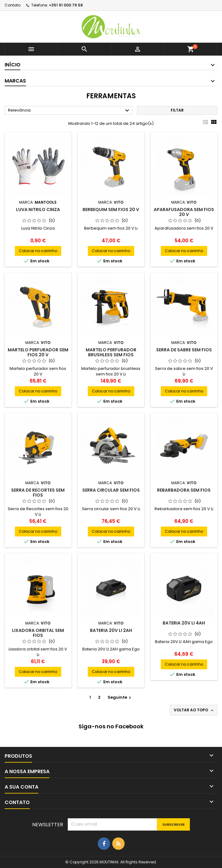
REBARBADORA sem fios (184, 490)
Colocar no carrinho (38, 251)
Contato (13, 5)
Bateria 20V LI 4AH (184, 623)
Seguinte (120, 697)
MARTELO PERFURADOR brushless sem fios (111, 352)
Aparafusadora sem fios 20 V (184, 212)
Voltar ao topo (194, 710)
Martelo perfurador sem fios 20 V (38, 352)
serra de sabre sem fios (184, 350)
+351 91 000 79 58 (66, 5)
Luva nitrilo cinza (38, 210)
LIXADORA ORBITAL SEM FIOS (38, 633)
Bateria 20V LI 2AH (111, 630)
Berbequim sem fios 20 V (111, 210)
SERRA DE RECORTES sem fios (38, 493)
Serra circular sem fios (111, 490)
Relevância (69, 111)
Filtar (177, 110)
